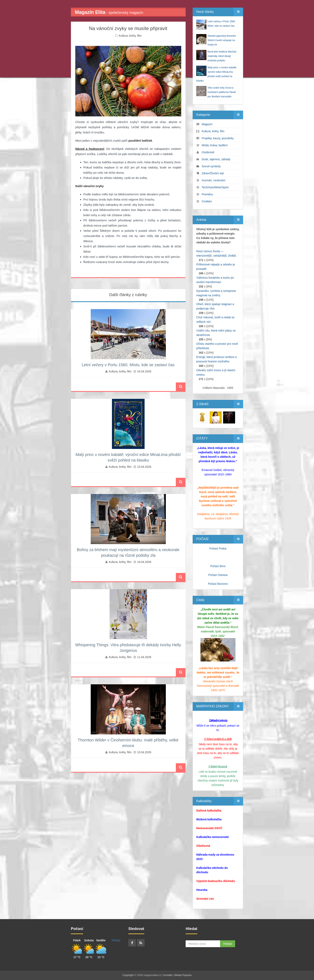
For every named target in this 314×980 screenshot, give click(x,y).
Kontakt (168, 975)
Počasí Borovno (218, 584)
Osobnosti (208, 152)
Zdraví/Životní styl (213, 173)
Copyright (128, 975)
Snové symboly (211, 166)
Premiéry (207, 194)
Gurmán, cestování (213, 180)
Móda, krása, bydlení (215, 145)
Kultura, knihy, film (130, 36)
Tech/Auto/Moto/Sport (215, 187)
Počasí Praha (218, 548)
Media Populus (183, 975)
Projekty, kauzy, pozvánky (218, 138)
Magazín (207, 124)
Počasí (116, 940)
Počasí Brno (218, 566)
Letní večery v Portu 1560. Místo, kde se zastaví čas (128, 365)
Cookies (207, 201)
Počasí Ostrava (218, 575)
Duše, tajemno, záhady (216, 159)
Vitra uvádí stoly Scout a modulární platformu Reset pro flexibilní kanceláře (222, 92)
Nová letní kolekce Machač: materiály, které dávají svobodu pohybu (222, 56)
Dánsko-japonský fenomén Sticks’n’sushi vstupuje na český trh (222, 40)
